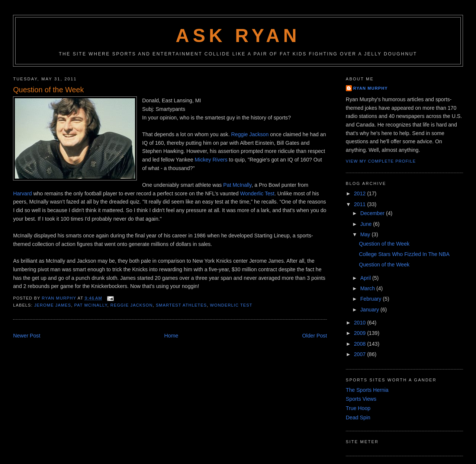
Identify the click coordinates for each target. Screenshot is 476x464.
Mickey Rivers (212, 160)
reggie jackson (132, 305)
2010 (361, 323)
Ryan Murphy (371, 88)
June (367, 224)
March (368, 288)
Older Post (314, 336)
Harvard (22, 193)
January (370, 310)
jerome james (53, 305)
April (366, 278)
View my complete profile (381, 161)
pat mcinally (91, 305)
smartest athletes (181, 305)
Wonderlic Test (257, 193)
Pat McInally (237, 185)
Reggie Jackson (251, 134)
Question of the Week (384, 244)
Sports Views (361, 399)
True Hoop (358, 408)
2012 (361, 193)
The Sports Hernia (367, 390)
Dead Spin (358, 417)
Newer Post (27, 336)
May (366, 234)
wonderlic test (231, 305)
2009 (361, 333)
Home (171, 336)
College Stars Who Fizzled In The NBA (404, 254)
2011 (361, 204)
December (373, 213)
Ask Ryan (238, 36)
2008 (361, 344)
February (372, 299)
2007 (361, 354)
